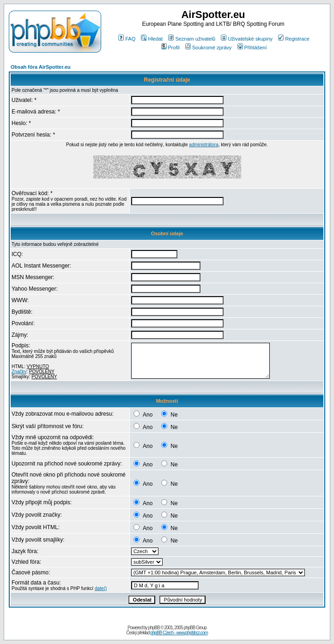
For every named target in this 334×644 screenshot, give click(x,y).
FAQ (127, 39)
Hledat (152, 39)
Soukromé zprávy (209, 48)
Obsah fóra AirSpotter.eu (41, 67)
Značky (19, 372)
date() (101, 588)
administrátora (203, 145)
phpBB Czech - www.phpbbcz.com (179, 633)
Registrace (294, 39)
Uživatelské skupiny (247, 39)
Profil (170, 48)
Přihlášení (252, 48)
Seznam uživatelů (192, 39)
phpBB (154, 628)
